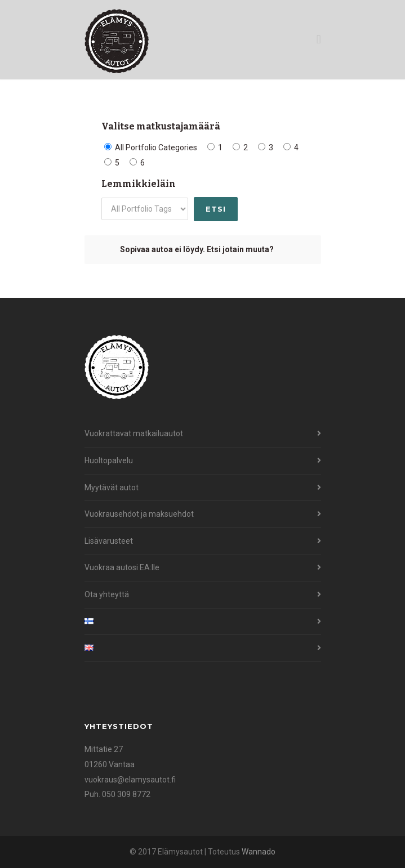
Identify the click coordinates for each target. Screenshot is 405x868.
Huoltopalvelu (109, 460)
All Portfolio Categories (151, 147)
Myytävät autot (112, 487)
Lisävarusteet (109, 541)
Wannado (259, 852)
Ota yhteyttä (107, 594)
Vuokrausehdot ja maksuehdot (139, 514)
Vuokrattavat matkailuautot (134, 433)
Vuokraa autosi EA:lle (122, 567)
